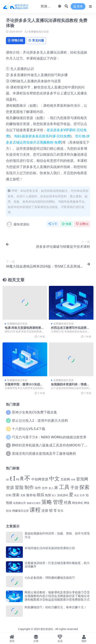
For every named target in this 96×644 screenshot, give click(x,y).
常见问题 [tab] (36, 40)
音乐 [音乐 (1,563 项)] (60, 511)
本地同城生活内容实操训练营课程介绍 (50, 548)
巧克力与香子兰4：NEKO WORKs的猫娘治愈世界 (49, 437)
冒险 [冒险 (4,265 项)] (19, 487)
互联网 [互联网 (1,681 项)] (65, 479)
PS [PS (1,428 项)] (18, 479)
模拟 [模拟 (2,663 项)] (40, 495)
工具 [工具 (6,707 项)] (64, 487)
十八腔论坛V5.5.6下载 (29, 429)
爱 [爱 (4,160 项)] (71, 494)
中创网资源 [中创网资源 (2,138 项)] (40, 479)
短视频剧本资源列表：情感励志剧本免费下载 (70, 386)
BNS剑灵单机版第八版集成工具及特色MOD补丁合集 (51, 445)
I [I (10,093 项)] (14, 478)
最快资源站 (18, 224)
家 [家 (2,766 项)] (56, 487)
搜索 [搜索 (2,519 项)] (16, 495)
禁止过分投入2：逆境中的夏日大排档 (40, 420)
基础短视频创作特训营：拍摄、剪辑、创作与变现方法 (57, 535)
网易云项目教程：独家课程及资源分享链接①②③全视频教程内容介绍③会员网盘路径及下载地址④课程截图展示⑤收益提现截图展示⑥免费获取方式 (57, 596)
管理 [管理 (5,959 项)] (58, 502)
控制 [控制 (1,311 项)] (9, 495)
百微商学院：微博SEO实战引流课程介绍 (24, 386)
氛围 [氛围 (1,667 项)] (48, 495)
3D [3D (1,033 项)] (7, 480)
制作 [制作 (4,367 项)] (29, 487)
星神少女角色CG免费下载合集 (34, 412)
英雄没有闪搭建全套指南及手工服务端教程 (44, 453)
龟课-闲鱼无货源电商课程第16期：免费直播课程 (25, 329)
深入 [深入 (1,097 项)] (54, 495)
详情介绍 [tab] (16, 40)
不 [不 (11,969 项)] (27, 478)
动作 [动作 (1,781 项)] (38, 488)
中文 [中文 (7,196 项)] (54, 478)
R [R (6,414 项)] (22, 478)
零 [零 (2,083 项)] (55, 510)
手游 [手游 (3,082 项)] (74, 487)
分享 (53, 224)
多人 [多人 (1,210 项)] (51, 488)
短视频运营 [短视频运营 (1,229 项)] (19, 503)
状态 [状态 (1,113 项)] (77, 495)
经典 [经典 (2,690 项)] (68, 502)
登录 (78, 6)
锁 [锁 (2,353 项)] (51, 510)
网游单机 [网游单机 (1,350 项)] (78, 503)
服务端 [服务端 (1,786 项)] (31, 495)
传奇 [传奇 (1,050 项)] (73, 479)
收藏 (67, 224)
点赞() (82, 224)
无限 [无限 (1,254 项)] (23, 495)
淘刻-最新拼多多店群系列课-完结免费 (42, 136)
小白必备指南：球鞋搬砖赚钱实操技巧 (50, 578)
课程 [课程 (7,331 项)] (35, 510)
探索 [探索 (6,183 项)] (84, 487)
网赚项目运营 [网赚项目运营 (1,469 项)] (21, 511)
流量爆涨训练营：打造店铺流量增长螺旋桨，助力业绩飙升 (57, 565)
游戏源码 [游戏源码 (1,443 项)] (63, 495)
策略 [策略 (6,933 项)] (47, 502)
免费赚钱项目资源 (38, 32)
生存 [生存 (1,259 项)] (82, 495)
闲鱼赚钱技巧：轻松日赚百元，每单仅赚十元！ (56, 607)
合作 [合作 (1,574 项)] (45, 488)
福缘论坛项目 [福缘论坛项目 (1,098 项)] (34, 503)
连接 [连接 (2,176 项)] (45, 510)
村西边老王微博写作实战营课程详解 (70, 329)
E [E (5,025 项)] (11, 479)
